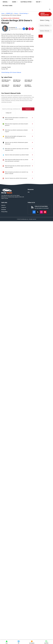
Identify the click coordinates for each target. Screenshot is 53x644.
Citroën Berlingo (16, 18)
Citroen (10, 18)
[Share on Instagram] (30, 29)
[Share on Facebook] (24, 29)
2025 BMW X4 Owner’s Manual (28, 86)
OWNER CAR (5, 18)
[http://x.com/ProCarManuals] (38, 212)
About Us (3, 205)
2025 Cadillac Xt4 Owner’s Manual (17, 86)
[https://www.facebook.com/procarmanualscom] (34, 212)
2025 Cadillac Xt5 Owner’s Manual (5, 86)
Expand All (31, 109)
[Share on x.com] (27, 29)
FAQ (29, 192)
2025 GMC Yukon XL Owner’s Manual (6, 81)
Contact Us (4, 207)
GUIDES (16, 2)
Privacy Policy (4, 212)
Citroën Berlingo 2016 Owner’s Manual (11, 72)
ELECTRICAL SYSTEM (28, 2)
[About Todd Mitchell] (5, 29)
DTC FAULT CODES (8, 6)
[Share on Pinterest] (32, 29)
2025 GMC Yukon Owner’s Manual (17, 81)
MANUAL (7, 2)
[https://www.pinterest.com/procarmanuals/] (45, 212)
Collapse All (5, 113)
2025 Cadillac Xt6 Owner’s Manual (28, 81)
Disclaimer (4, 210)
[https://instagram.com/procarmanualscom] (41, 212)
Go (41, 36)
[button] (50, 9)
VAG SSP (40, 2)
